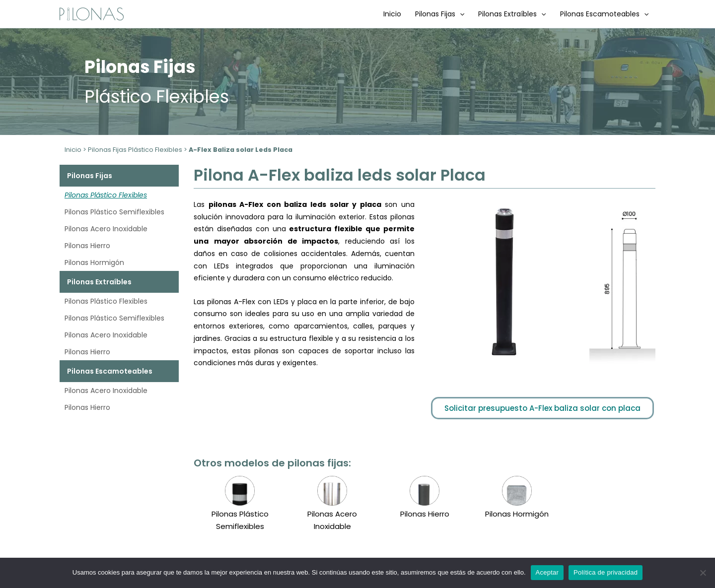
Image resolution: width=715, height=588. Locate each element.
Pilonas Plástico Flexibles (106, 195)
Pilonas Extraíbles (512, 14)
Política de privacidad (606, 572)
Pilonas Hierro (87, 246)
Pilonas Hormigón (94, 262)
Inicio (392, 14)
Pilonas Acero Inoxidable (106, 229)
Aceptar (547, 572)
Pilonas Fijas (440, 14)
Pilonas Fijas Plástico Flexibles (135, 150)
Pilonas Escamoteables (604, 14)
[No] (703, 573)
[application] (460, 14)
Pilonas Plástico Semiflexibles (114, 212)
